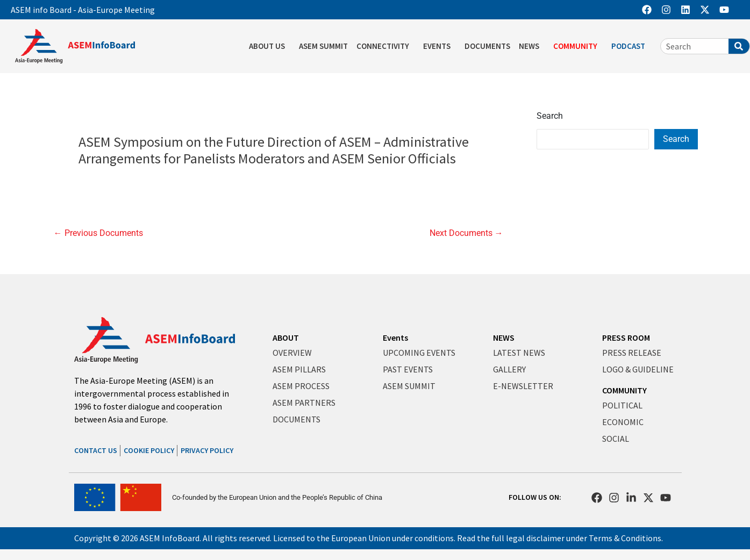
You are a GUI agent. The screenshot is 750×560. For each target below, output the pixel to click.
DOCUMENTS (487, 46)
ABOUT (286, 338)
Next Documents (466, 233)
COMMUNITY (578, 46)
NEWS (532, 46)
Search (550, 116)
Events (395, 338)
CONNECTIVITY (385, 46)
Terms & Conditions (625, 538)
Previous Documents (98, 233)
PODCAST (631, 46)
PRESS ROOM (626, 338)
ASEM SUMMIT (323, 46)
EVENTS (440, 46)
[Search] (739, 46)
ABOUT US (270, 46)
